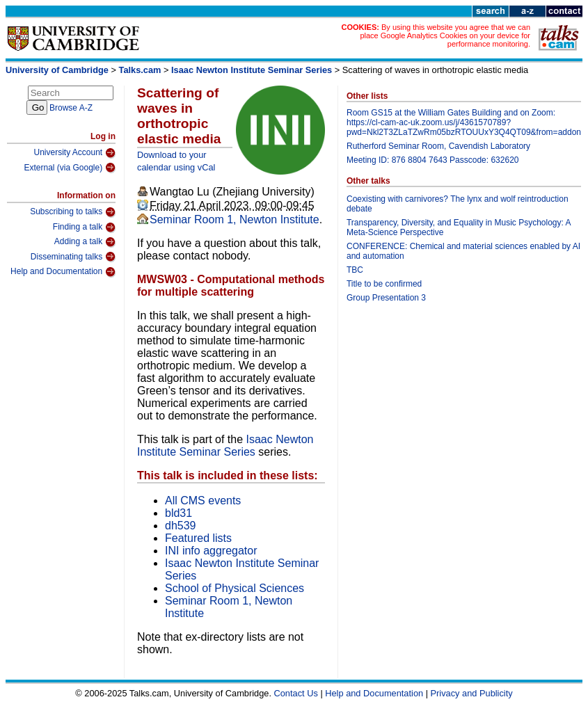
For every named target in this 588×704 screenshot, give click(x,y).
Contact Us (296, 693)
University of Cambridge (57, 70)
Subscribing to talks (73, 212)
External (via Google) (70, 168)
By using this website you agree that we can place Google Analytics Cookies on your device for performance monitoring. (445, 35)
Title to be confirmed (384, 284)
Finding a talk (84, 227)
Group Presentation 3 (386, 298)
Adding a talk (85, 242)
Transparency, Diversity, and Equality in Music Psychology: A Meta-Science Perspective (459, 227)
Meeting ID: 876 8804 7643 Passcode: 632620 (433, 160)
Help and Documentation (63, 272)
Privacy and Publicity (472, 693)
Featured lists (198, 538)
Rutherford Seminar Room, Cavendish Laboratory (438, 146)
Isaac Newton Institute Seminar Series (252, 70)
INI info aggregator (211, 551)
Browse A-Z (71, 108)
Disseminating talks (73, 257)
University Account (74, 153)
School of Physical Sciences (235, 588)
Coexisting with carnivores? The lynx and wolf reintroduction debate (458, 204)
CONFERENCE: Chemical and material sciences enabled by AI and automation (463, 251)
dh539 (181, 526)
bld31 (178, 513)
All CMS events (203, 501)
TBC (355, 270)
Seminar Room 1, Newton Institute (235, 219)
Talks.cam (140, 70)
